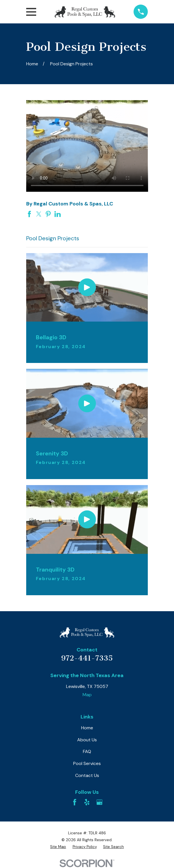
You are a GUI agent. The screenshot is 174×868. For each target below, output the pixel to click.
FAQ (87, 751)
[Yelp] (87, 802)
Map (87, 695)
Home (87, 728)
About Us (87, 740)
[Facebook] (75, 802)
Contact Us (87, 775)
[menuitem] (58, 847)
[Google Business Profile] (99, 802)
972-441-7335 (87, 658)
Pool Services (87, 763)
